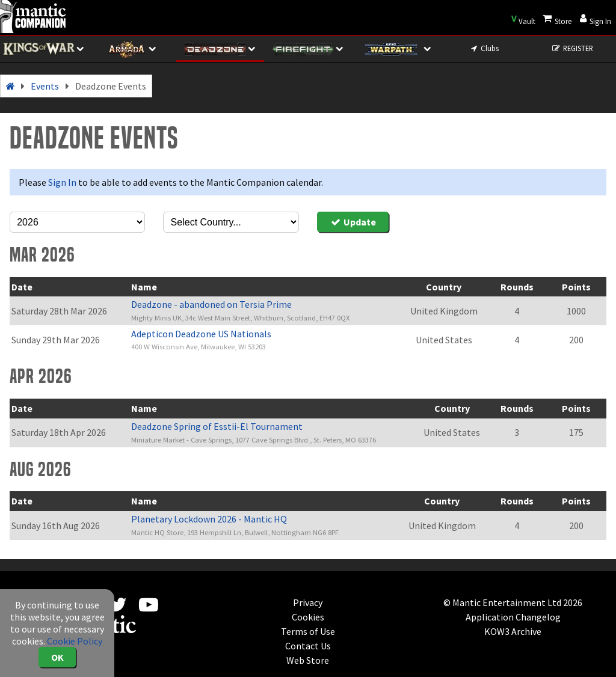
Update (353, 222)
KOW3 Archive (513, 631)
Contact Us (308, 646)
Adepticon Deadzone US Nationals (201, 334)
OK (57, 657)
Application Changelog (513, 617)
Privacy (308, 602)
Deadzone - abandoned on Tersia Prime (211, 304)
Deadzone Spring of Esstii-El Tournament (217, 426)
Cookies (308, 617)
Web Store (308, 660)
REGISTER (572, 48)
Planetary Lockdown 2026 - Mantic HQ (209, 519)
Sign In (62, 182)
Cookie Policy (75, 641)
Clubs (484, 48)
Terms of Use (308, 631)
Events (45, 86)
